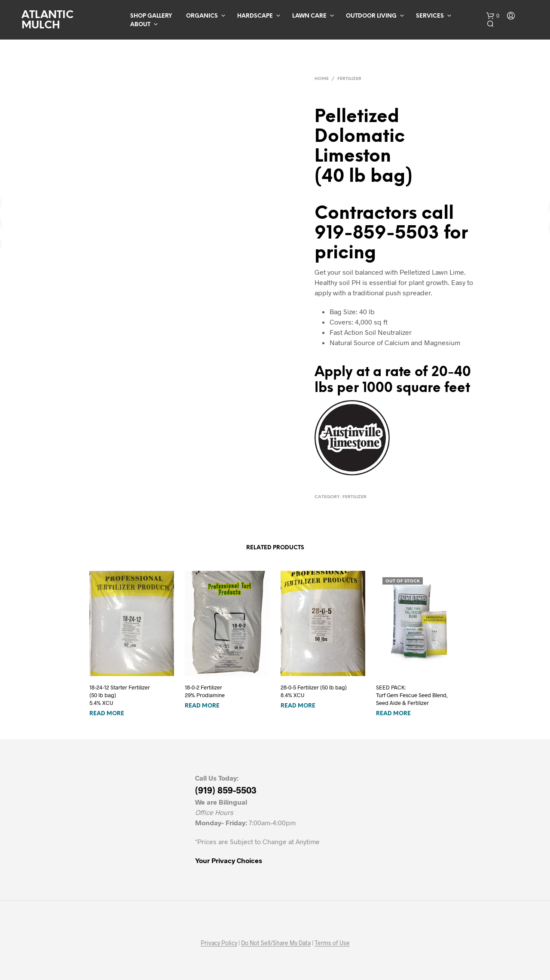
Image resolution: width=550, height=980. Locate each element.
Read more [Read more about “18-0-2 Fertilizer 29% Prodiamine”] (202, 706)
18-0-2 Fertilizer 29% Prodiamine (205, 691)
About (140, 25)
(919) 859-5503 (226, 790)
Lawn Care (309, 16)
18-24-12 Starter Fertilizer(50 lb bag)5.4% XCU (120, 695)
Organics (202, 16)
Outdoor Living (371, 16)
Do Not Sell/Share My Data (276, 943)
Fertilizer (349, 79)
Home (322, 79)
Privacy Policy (219, 943)
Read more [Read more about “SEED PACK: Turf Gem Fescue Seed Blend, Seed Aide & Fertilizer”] (393, 714)
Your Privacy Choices (229, 860)
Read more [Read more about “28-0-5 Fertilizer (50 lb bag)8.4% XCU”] (298, 706)
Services (430, 16)
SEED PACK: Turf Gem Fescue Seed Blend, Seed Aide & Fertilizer (412, 695)
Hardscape (255, 16)
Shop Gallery (151, 16)
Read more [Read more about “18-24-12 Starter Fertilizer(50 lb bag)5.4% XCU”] (107, 714)
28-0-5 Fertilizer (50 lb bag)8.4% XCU (314, 691)
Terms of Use (332, 943)
